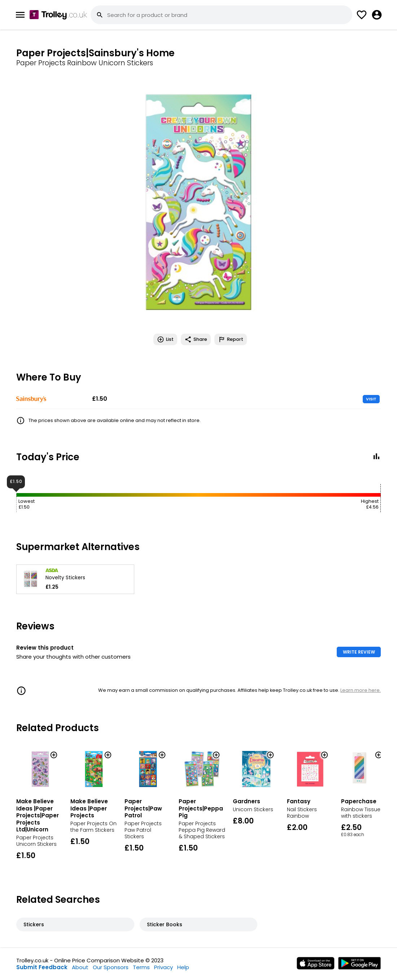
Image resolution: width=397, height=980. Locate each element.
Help (183, 967)
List (165, 339)
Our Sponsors (111, 967)
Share (196, 339)
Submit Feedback (42, 967)
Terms (141, 967)
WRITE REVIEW (359, 652)
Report (231, 339)
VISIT (371, 399)
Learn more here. (361, 690)
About (80, 967)
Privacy (163, 967)
